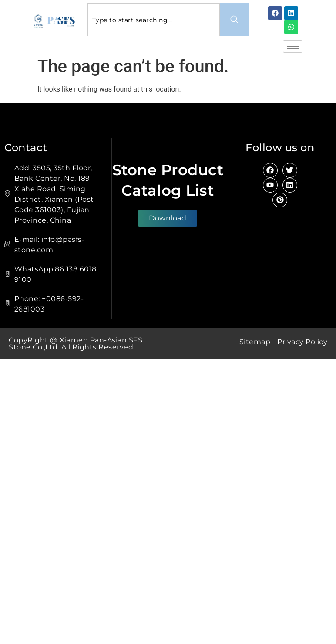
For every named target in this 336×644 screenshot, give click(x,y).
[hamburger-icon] (293, 46)
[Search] (234, 20)
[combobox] (154, 20)
